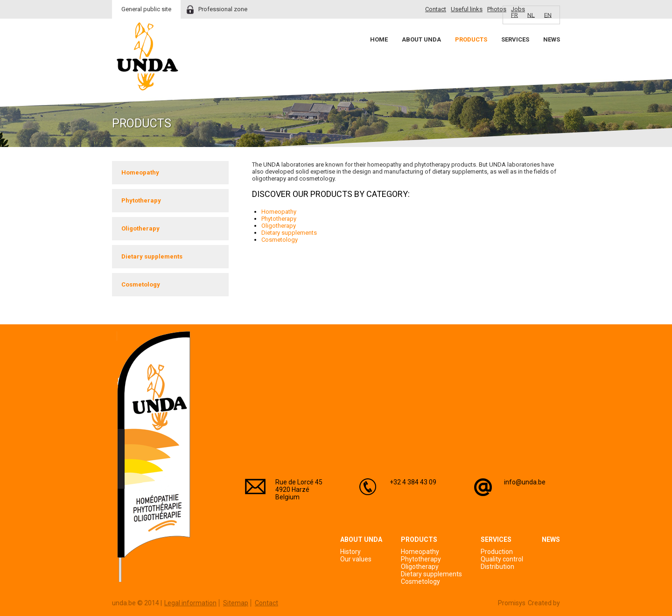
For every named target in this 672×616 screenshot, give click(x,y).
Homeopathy (140, 172)
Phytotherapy (141, 200)
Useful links (467, 9)
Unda (147, 56)
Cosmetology (141, 284)
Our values (356, 559)
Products (471, 39)
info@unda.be (525, 482)
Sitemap (236, 603)
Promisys (512, 603)
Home (379, 39)
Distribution (497, 567)
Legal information (190, 603)
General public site (146, 9)
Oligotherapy (140, 228)
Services (515, 39)
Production (497, 552)
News (552, 39)
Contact (436, 9)
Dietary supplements (152, 256)
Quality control (502, 559)
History (350, 552)
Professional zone (223, 9)
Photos (497, 9)
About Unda (421, 39)
